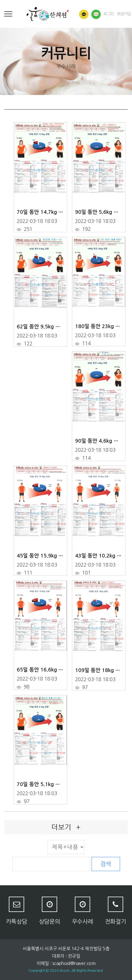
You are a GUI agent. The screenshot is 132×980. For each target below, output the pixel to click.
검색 (106, 864)
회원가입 (124, 14)
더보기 (66, 827)
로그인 (109, 14)
